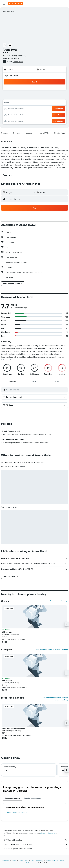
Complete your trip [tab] (13, 798)
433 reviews (18, 62)
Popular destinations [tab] (33, 798)
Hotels (14, 861)
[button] (4, 4)
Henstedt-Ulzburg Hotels (29, 863)
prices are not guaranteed (48, 833)
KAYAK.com (5, 861)
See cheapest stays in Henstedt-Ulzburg (52, 649)
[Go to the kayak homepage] (15, 4)
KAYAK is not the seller (36, 840)
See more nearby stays (59, 601)
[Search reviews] (36, 390)
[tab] (12, 381)
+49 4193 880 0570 (11, 58)
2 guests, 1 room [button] (12, 76)
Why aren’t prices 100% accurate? (36, 848)
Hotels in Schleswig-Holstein (55, 861)
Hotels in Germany (37, 861)
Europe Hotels (24, 861)
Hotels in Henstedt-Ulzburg (17, 812)
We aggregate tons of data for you (36, 844)
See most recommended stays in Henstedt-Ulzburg (55, 699)
